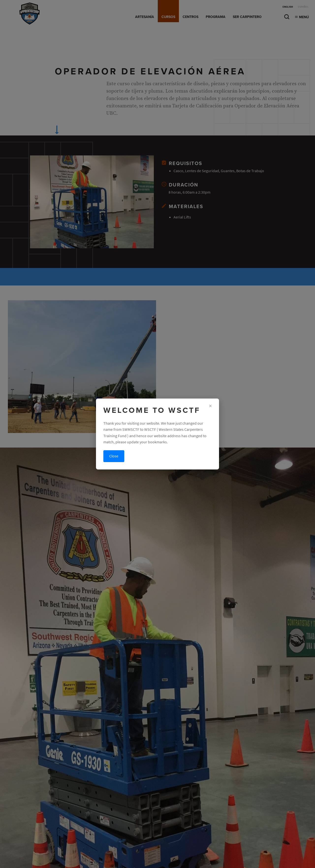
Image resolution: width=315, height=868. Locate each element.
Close (114, 456)
